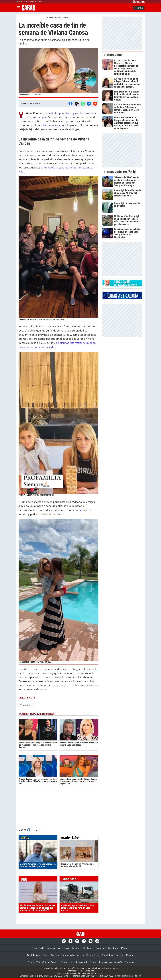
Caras (45, 955)
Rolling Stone (93, 955)
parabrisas (79, 879)
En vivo (139, 8)
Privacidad (82, 962)
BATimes (125, 948)
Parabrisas (100, 948)
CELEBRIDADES (52, 18)
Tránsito (129, 962)
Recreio (120, 955)
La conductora (52, 125)
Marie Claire (63, 948)
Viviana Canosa (26, 705)
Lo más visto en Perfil (119, 172)
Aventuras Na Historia (73, 955)
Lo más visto (112, 55)
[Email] (95, 104)
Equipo (93, 962)
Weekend (87, 948)
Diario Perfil (38, 948)
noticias (38, 838)
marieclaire (79, 838)
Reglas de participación (111, 962)
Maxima (130, 955)
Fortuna (76, 948)
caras (38, 879)
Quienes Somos (50, 962)
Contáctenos (67, 962)
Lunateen (113, 948)
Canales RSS (34, 962)
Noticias (51, 948)
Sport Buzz (108, 955)
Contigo (55, 955)
